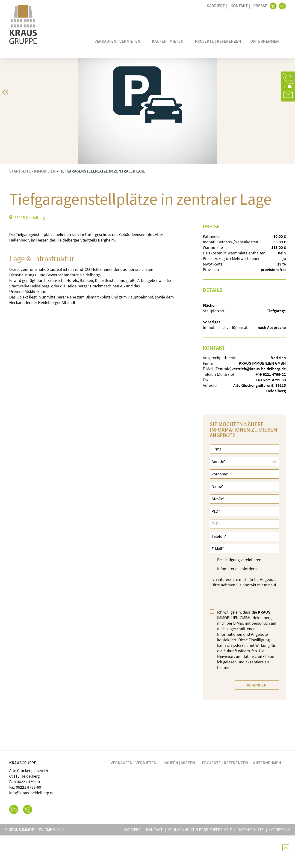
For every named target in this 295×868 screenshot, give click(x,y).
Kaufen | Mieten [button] (169, 41)
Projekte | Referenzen (218, 41)
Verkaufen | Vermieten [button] (119, 41)
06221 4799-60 (28, 820)
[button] (288, 78)
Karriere (216, 6)
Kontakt (239, 6)
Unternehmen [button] (266, 41)
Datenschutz (253, 689)
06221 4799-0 (28, 814)
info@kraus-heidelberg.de (32, 825)
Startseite (20, 204)
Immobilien (45, 204)
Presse (260, 6)
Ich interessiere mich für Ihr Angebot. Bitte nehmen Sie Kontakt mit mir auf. (244, 623)
